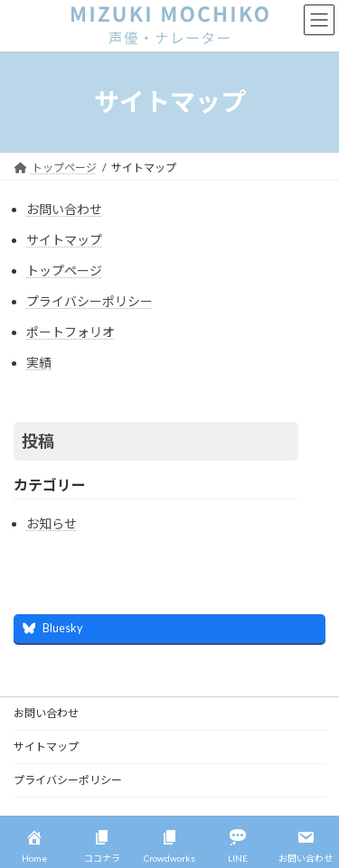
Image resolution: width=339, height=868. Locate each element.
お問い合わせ (64, 209)
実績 (39, 363)
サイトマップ (64, 240)
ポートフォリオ (71, 332)
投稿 (38, 441)
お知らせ (52, 523)
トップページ (64, 271)
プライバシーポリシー (89, 301)
